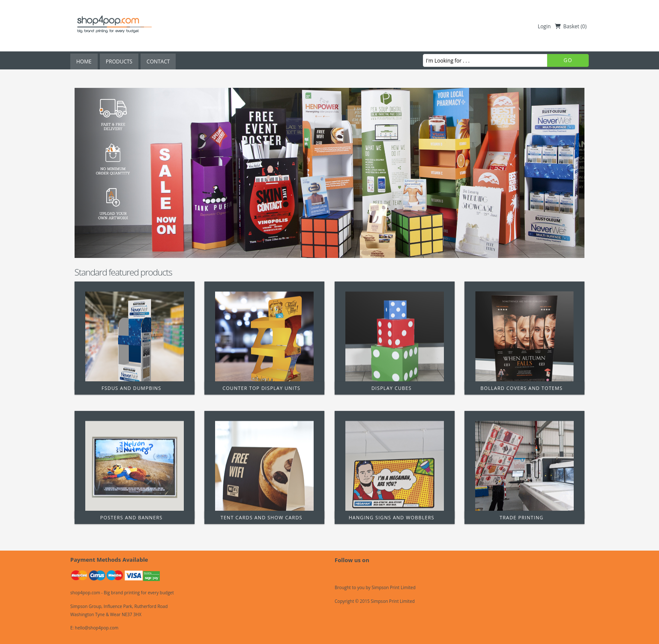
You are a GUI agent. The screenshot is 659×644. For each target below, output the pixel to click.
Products (119, 61)
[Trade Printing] (524, 465)
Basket (571, 26)
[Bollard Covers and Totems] (524, 335)
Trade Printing (521, 517)
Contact (158, 61)
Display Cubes (392, 388)
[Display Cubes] (395, 335)
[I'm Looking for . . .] (485, 60)
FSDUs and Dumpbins (131, 388)
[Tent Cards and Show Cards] (264, 465)
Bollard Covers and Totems (521, 388)
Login (544, 26)
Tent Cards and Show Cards (262, 517)
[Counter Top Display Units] (264, 335)
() (584, 26)
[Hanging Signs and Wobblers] (395, 465)
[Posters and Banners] (135, 465)
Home (84, 61)
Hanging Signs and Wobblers (392, 517)
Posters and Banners (132, 517)
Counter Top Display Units (261, 388)
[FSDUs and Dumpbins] (135, 335)
